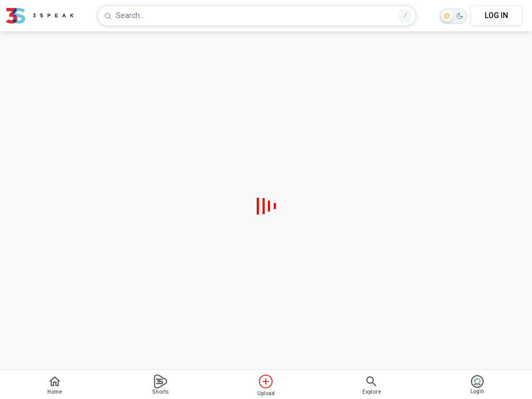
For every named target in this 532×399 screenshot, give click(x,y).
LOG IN (496, 15)
